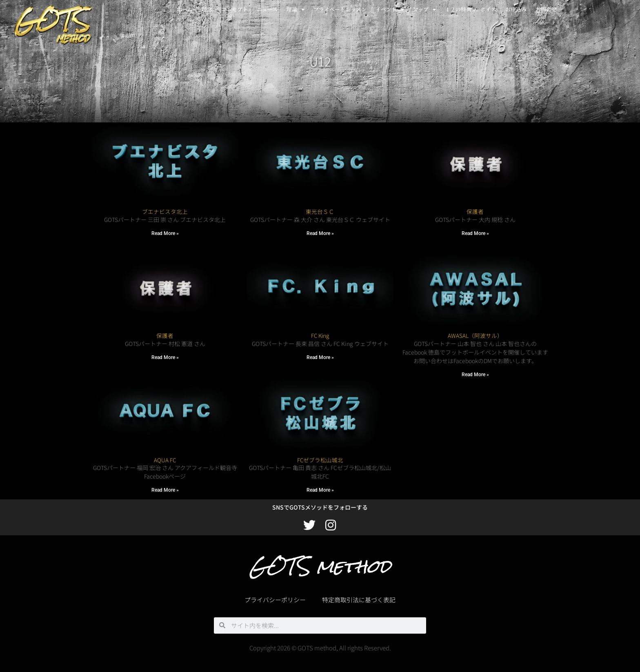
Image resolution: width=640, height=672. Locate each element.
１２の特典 (458, 9)
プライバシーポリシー (275, 600)
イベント (390, 10)
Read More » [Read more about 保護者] (475, 233)
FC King (320, 335)
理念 (207, 9)
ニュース (267, 9)
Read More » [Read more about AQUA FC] (165, 490)
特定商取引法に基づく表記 (359, 600)
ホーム (185, 9)
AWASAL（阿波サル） (475, 335)
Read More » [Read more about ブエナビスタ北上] (165, 233)
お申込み (516, 9)
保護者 (475, 211)
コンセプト (234, 9)
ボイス (488, 9)
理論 (296, 10)
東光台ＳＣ (320, 211)
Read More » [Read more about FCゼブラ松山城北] (320, 490)
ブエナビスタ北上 (165, 211)
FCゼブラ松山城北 (320, 460)
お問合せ (546, 9)
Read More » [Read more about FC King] (320, 357)
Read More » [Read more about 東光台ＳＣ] (320, 233)
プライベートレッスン (340, 9)
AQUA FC (165, 460)
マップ (424, 10)
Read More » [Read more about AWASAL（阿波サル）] (475, 375)
